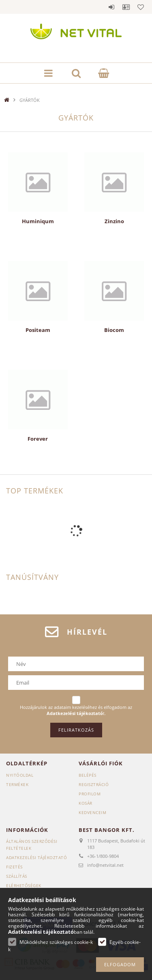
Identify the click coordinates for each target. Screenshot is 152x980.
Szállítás (17, 876)
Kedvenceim (92, 812)
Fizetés (14, 867)
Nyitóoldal (20, 775)
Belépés (111, 7)
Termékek (17, 784)
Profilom (90, 794)
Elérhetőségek (24, 885)
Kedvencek (141, 7)
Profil (126, 7)
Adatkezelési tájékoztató (36, 857)
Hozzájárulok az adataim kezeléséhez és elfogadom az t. (76, 710)
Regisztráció (94, 784)
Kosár (86, 803)
